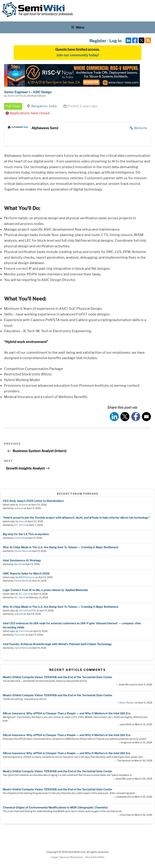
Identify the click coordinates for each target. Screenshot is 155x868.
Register (98, 41)
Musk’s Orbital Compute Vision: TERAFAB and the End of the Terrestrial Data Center (57, 677)
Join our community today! (77, 55)
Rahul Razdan (127, 703)
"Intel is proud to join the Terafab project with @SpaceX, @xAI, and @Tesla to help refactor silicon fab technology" (76, 518)
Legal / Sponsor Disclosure (67, 857)
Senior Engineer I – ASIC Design (28, 92)
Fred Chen (24, 631)
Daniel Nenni (21, 551)
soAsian (19, 508)
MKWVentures (27, 577)
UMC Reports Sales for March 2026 (26, 573)
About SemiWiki (95, 857)
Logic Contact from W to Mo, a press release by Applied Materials (45, 590)
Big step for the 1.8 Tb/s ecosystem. (26, 534)
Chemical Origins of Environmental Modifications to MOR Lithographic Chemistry (55, 807)
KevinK (18, 564)
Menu (78, 27)
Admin (11, 96)
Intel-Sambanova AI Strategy (22, 560)
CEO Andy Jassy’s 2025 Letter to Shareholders (33, 501)
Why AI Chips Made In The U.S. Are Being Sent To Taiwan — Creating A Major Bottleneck (61, 547)
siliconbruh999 (27, 611)
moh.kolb (19, 538)
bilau (21, 521)
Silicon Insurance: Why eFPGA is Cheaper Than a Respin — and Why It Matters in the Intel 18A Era (67, 713)
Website (141, 128)
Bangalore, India (44, 106)
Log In (115, 41)
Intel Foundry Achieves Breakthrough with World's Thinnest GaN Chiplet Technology (57, 644)
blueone (23, 505)
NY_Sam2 (20, 525)
